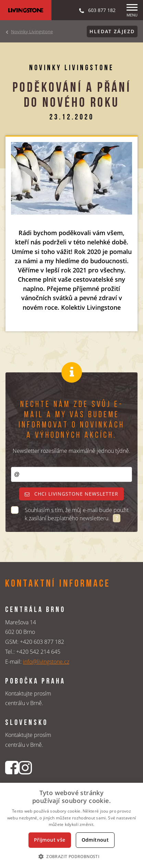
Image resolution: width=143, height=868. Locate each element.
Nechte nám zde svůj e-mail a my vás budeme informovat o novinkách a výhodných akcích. (71, 420)
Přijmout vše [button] (50, 840)
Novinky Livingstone (32, 31)
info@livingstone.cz (46, 662)
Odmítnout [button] (95, 840)
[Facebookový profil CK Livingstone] (12, 768)
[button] (71, 856)
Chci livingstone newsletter (71, 494)
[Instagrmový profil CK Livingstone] (25, 768)
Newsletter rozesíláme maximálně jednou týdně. (71, 451)
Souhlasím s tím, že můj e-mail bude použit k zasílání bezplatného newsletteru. (77, 514)
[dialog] (71, 825)
